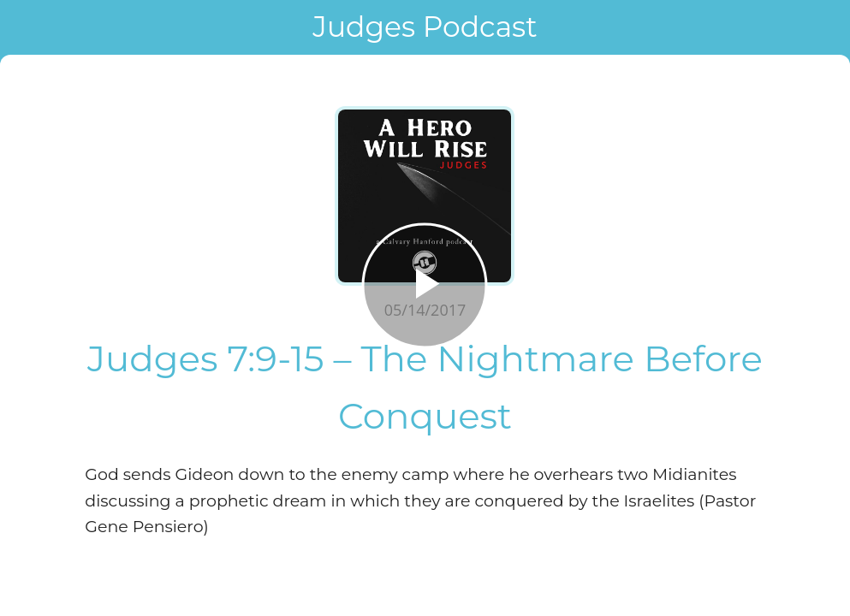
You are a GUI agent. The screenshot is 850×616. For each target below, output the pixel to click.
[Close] (27, 27)
